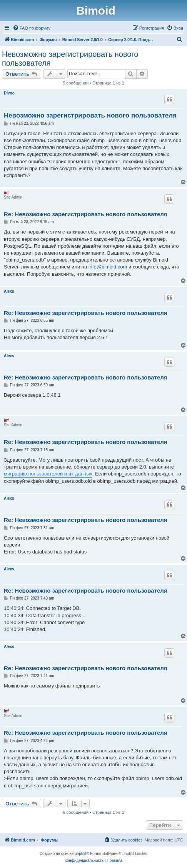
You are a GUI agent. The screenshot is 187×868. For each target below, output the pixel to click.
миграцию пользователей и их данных (48, 474)
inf (6, 193)
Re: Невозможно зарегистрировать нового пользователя (86, 214)
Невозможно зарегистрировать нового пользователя (70, 59)
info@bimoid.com (108, 267)
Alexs (9, 291)
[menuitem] (32, 28)
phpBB (80, 854)
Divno (9, 93)
